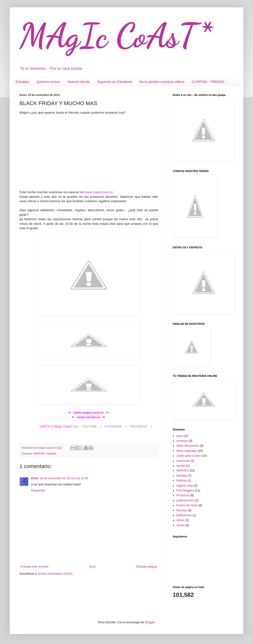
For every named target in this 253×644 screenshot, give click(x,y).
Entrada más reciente (35, 567)
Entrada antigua (147, 567)
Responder (38, 490)
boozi (180, 436)
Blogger (150, 622)
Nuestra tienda (78, 82)
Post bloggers (185, 490)
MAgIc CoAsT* (116, 36)
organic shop (185, 486)
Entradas (22, 82)
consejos (182, 441)
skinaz (181, 520)
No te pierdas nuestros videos (162, 82)
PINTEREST (139, 426)
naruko (181, 466)
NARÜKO (39, 454)
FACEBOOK (113, 426)
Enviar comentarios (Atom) (55, 574)
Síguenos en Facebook (114, 82)
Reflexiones (184, 515)
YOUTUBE (89, 426)
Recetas (182, 510)
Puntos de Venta (187, 505)
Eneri (35, 478)
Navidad (51, 454)
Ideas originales (187, 451)
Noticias (182, 481)
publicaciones (185, 500)
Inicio (92, 567)
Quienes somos (48, 82)
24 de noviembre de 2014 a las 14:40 (64, 478)
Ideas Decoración (188, 446)
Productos (183, 495)
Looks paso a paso (189, 456)
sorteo (180, 525)
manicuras (183, 461)
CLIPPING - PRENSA (208, 82)
